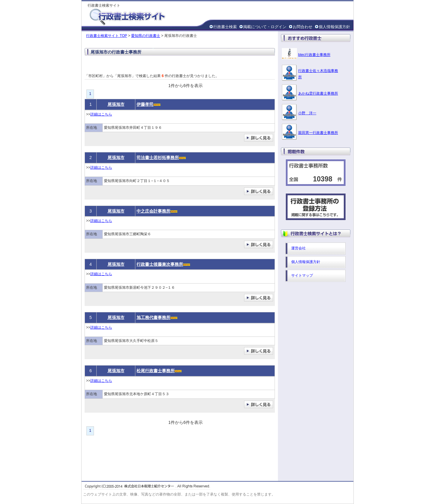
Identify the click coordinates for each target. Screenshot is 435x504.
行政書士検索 (225, 27)
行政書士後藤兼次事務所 (160, 264)
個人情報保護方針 (334, 27)
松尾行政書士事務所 (156, 371)
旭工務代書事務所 (153, 317)
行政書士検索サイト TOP (107, 36)
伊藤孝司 (145, 104)
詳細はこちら (101, 114)
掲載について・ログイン (265, 27)
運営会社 (298, 248)
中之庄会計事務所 (153, 211)
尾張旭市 (116, 104)
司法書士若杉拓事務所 (158, 158)
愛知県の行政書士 (146, 36)
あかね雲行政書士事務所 (318, 93)
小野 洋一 (307, 113)
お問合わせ (303, 27)
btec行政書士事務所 (314, 55)
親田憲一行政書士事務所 (318, 133)
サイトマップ (302, 275)
